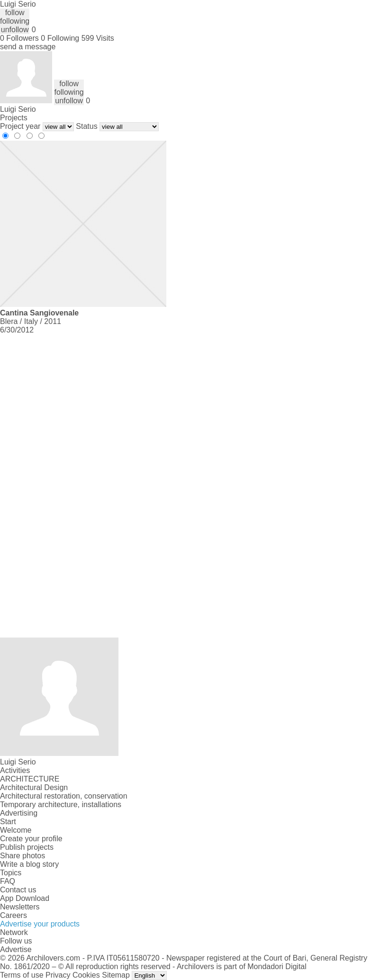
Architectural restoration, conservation (64, 796)
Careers (14, 915)
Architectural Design (34, 787)
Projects (14, 118)
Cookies (86, 975)
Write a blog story (29, 864)
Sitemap (116, 975)
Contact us (18, 890)
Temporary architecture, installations (61, 805)
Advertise (16, 949)
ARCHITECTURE (30, 779)
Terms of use (22, 975)
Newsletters (20, 907)
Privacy (58, 975)
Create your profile (31, 839)
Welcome (16, 830)
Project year (20, 126)
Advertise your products (40, 924)
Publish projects (27, 847)
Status (86, 126)
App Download (25, 898)
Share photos (23, 856)
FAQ (8, 881)
